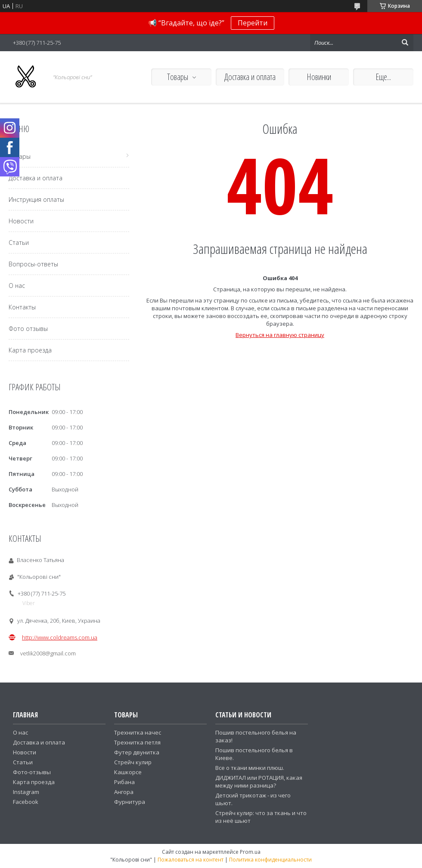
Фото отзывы (28, 329)
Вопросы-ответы (33, 264)
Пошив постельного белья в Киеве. (254, 754)
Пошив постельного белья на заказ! (256, 736)
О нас (17, 286)
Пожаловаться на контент (191, 860)
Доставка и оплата (250, 77)
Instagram (26, 792)
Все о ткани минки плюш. (250, 768)
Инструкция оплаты (36, 199)
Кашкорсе (128, 772)
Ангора (124, 792)
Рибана (124, 782)
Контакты (22, 307)
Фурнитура (130, 802)
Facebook (26, 802)
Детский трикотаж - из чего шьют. (253, 799)
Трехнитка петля (137, 742)
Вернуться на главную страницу (280, 335)
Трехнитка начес (138, 732)
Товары (178, 77)
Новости (21, 221)
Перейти (253, 23)
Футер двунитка (137, 752)
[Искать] (405, 43)
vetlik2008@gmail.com (48, 653)
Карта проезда (30, 350)
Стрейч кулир (133, 762)
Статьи (19, 242)
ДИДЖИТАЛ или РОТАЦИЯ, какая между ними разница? (259, 782)
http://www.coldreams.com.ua (60, 637)
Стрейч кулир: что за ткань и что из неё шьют (261, 817)
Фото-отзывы (32, 772)
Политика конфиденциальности (270, 860)
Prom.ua (250, 852)
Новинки (319, 77)
